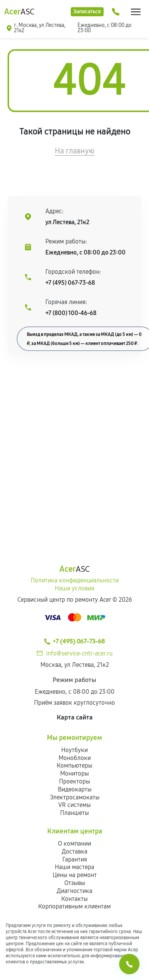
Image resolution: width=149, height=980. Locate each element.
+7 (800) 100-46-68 (71, 313)
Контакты (74, 899)
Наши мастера (74, 867)
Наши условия (74, 588)
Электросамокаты (75, 797)
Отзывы (75, 883)
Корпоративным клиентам (74, 906)
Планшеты (74, 813)
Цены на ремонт (75, 875)
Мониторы (74, 773)
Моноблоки (75, 758)
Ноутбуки (74, 750)
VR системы (74, 805)
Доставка (74, 851)
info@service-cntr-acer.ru (79, 653)
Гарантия (75, 859)
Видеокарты (75, 789)
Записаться (87, 12)
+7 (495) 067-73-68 (70, 283)
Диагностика (74, 891)
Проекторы (74, 781)
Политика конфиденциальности (75, 580)
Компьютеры (74, 765)
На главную (75, 151)
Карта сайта (75, 717)
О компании (74, 843)
